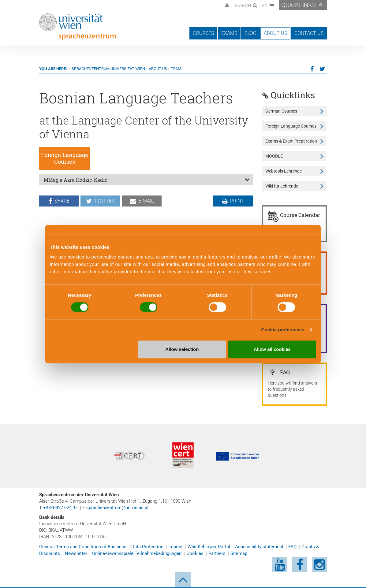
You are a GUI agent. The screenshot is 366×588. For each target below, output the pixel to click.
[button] (226, 5)
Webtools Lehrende (284, 171)
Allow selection (182, 349)
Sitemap (239, 553)
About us (158, 69)
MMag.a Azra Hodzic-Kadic (76, 180)
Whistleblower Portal (209, 547)
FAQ (292, 547)
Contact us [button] (309, 33)
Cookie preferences (283, 330)
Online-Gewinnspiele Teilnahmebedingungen (137, 553)
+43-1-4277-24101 (61, 508)
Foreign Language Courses (291, 126)
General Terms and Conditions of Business (83, 547)
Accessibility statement (259, 547)
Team (176, 69)
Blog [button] (250, 33)
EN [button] (265, 6)
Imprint (176, 547)
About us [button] (275, 33)
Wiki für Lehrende (282, 186)
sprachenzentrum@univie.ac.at (118, 508)
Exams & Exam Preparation (291, 141)
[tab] (146, 180)
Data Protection (147, 547)
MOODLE (274, 156)
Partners (217, 553)
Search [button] (242, 6)
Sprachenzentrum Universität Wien (108, 69)
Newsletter (76, 553)
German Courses (281, 111)
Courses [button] (203, 33)
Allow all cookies (272, 349)
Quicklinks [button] (299, 5)
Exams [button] (229, 33)
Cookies (195, 553)
